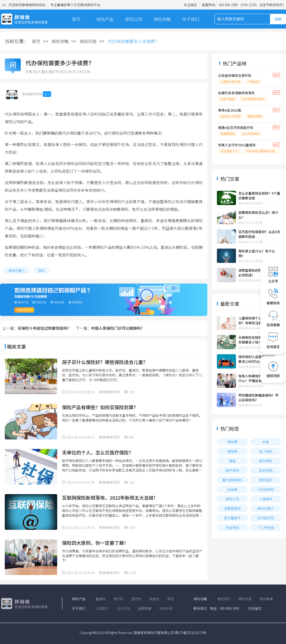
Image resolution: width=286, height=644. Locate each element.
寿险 (170, 599)
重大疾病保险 (232, 480)
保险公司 (133, 19)
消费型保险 (232, 508)
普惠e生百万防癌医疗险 (236, 128)
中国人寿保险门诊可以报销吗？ (118, 328)
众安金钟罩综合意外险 (235, 75)
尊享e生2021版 (230, 110)
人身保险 (266, 499)
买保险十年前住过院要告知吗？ (44, 328)
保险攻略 (162, 19)
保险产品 (105, 19)
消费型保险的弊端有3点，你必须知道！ (259, 273)
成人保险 (266, 451)
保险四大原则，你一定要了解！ (95, 543)
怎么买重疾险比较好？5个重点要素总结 (259, 196)
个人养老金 (266, 527)
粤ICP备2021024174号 (191, 633)
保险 (41, 270)
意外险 (118, 599)
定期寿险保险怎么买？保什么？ (258, 215)
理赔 (232, 461)
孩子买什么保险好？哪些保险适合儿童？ (105, 362)
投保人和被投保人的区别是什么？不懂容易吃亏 (258, 378)
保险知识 (266, 480)
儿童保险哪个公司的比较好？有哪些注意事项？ (257, 320)
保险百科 (224, 599)
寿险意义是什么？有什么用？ (257, 253)
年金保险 (232, 527)
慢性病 (232, 451)
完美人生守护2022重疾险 (237, 145)
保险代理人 (17, 270)
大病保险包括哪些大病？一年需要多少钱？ (258, 340)
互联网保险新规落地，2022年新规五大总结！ (110, 498)
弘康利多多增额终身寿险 (236, 93)
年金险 (154, 599)
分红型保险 (266, 489)
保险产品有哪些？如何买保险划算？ (100, 407)
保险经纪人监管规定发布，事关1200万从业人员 (258, 359)
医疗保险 (232, 470)
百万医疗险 (266, 518)
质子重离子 (232, 518)
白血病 (232, 489)
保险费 (232, 442)
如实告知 (266, 470)
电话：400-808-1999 (225, 608)
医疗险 (136, 599)
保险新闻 (266, 599)
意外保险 (266, 461)
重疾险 (101, 599)
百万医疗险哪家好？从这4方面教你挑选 (259, 234)
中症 (266, 442)
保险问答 (88, 41)
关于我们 (191, 19)
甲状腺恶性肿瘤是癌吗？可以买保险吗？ (258, 398)
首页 (76, 19)
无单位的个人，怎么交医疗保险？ (98, 452)
